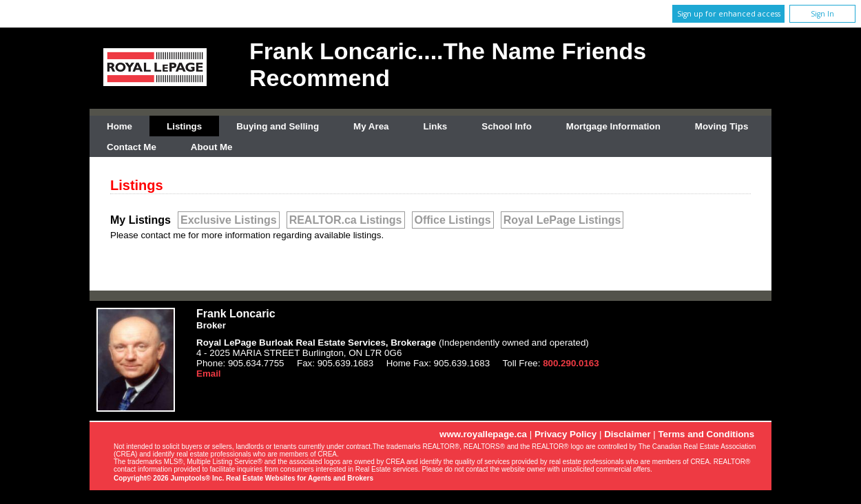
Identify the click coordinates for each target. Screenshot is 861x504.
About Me (212, 147)
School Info (507, 126)
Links (435, 126)
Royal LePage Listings (562, 220)
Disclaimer (627, 434)
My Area (371, 126)
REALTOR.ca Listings (346, 220)
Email (209, 374)
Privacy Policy (566, 434)
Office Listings (453, 220)
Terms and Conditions (706, 434)
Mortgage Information (613, 126)
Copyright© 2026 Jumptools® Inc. (169, 478)
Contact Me (132, 147)
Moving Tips (722, 126)
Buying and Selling (278, 126)
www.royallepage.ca (483, 434)
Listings (184, 126)
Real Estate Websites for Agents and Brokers (300, 478)
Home (120, 126)
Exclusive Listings (229, 220)
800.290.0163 (571, 363)
